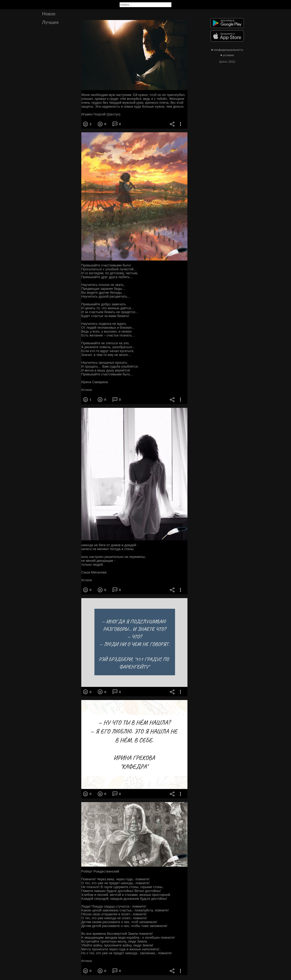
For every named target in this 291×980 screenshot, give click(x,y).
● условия (227, 55)
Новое (49, 14)
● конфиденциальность (227, 50)
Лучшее (50, 22)
